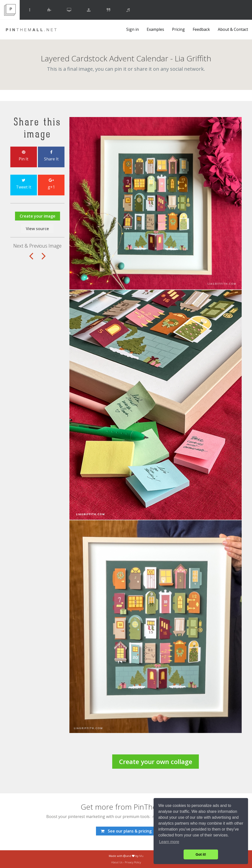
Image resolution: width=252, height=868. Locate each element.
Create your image (38, 216)
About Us (117, 862)
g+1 (51, 184)
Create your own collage (156, 762)
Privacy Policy (133, 862)
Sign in (133, 29)
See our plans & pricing (126, 831)
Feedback (201, 29)
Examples (155, 29)
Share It (51, 156)
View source (37, 229)
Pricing (178, 29)
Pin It (24, 156)
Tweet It (24, 184)
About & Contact (233, 29)
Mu (141, 856)
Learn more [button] (169, 842)
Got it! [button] (201, 854)
